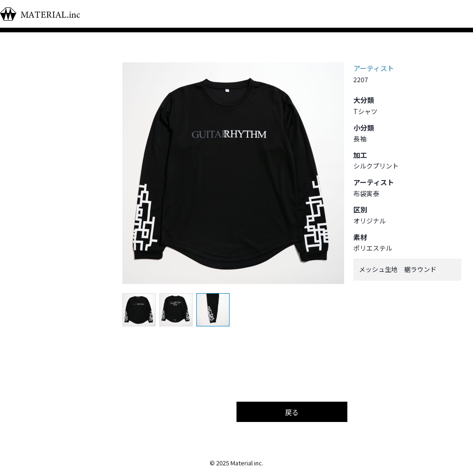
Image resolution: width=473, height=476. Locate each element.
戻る (292, 412)
